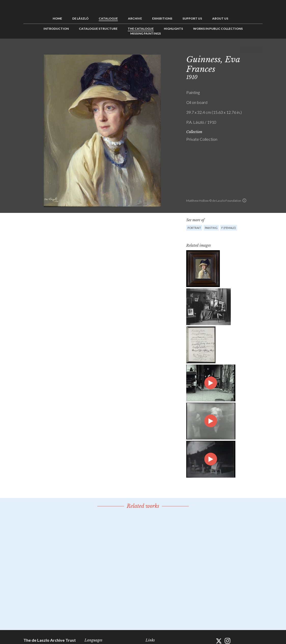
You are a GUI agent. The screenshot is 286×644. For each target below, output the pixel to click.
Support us (192, 18)
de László (80, 18)
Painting (211, 228)
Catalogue (108, 18)
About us (220, 18)
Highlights (173, 29)
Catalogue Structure (98, 29)
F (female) (229, 228)
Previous (243, 50)
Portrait (194, 228)
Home (57, 18)
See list (251, 50)
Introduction (56, 29)
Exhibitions (162, 18)
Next (259, 50)
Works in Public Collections (218, 29)
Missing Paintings (146, 33)
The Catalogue (141, 29)
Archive (135, 18)
